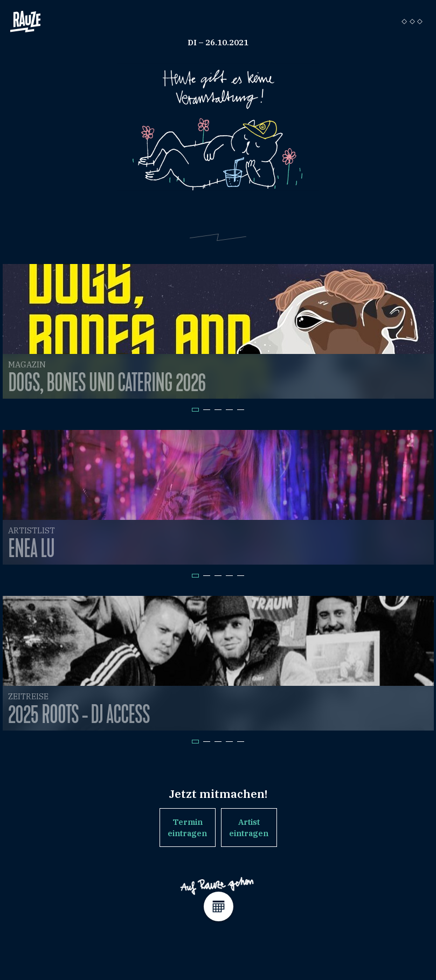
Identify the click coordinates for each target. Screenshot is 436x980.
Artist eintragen (249, 828)
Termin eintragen (187, 828)
